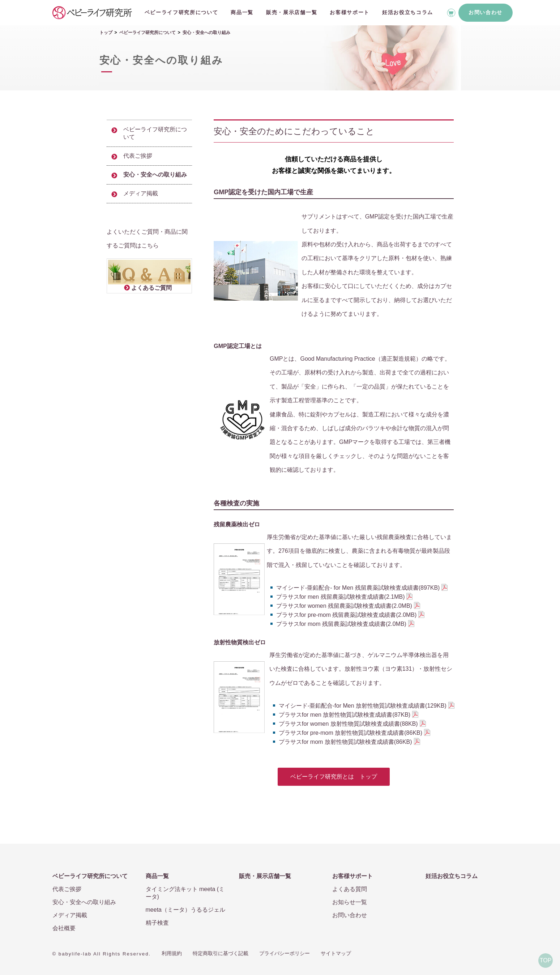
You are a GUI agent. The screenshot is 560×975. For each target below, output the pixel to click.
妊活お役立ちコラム (408, 12)
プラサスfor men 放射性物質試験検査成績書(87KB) (345, 715)
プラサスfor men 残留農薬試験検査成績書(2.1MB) (341, 597)
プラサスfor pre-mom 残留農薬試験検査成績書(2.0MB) (346, 615)
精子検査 (157, 923)
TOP (546, 960)
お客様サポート (350, 12)
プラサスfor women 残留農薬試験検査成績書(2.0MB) (344, 606)
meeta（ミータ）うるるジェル (185, 910)
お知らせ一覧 (350, 902)
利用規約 (172, 953)
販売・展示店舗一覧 (292, 12)
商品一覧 (242, 12)
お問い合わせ (486, 12)
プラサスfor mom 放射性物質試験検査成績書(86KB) (345, 742)
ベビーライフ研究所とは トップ (334, 777)
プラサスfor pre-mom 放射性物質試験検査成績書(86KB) (350, 733)
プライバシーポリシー (285, 953)
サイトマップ (336, 953)
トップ (106, 33)
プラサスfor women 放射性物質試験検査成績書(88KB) (348, 724)
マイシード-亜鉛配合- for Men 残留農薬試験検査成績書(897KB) (358, 588)
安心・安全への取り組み (155, 175)
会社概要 (64, 928)
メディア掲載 (141, 193)
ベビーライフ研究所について (181, 12)
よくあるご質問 (151, 288)
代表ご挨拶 (138, 156)
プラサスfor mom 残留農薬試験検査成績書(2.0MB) (341, 624)
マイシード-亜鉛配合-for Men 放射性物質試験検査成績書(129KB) (363, 706)
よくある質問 (350, 889)
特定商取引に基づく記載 (221, 953)
